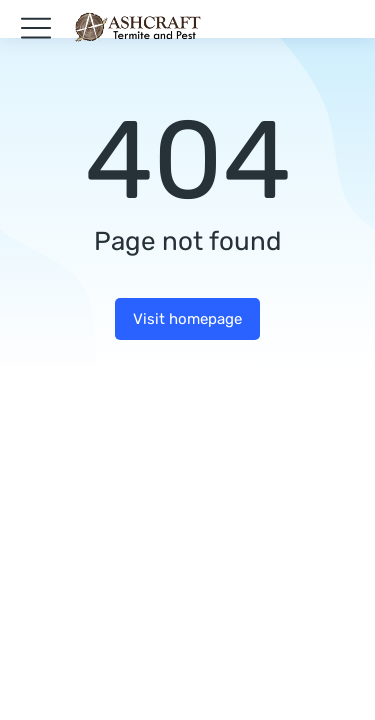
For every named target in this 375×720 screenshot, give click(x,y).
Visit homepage (187, 319)
